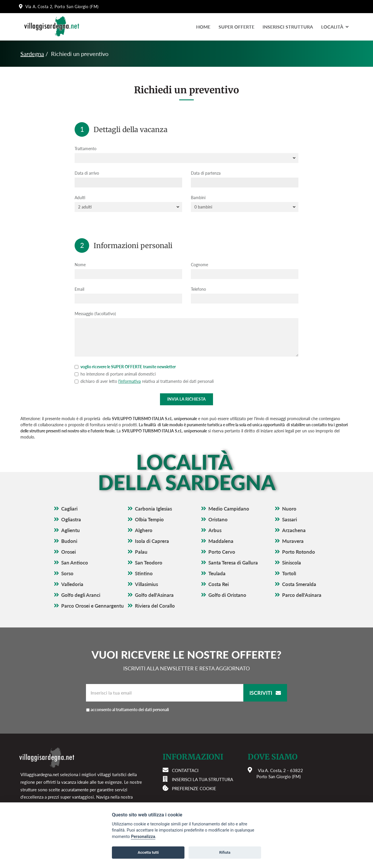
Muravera (293, 541)
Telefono (198, 289)
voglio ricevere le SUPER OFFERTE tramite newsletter (125, 367)
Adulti (80, 198)
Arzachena (294, 530)
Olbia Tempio (149, 519)
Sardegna (32, 54)
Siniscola (292, 563)
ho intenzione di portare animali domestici (115, 374)
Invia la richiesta (186, 399)
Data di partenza (206, 173)
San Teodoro (149, 563)
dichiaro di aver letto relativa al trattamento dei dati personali (144, 381)
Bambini (198, 198)
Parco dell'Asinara (302, 595)
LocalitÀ (335, 27)
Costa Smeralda (299, 584)
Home (203, 27)
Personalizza (143, 837)
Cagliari (69, 509)
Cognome (199, 265)
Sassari (290, 519)
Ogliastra (71, 519)
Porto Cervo (222, 552)
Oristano (218, 519)
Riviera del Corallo (155, 606)
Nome (80, 265)
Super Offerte (236, 27)
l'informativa (130, 381)
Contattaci (185, 770)
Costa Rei (219, 584)
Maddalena (221, 541)
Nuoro (289, 509)
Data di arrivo (87, 173)
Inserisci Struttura (288, 27)
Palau (141, 552)
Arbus (215, 530)
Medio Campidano (229, 509)
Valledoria (72, 584)
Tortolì (289, 573)
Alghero (144, 530)
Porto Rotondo (299, 552)
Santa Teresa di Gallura (233, 563)
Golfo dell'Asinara (154, 595)
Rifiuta (225, 852)
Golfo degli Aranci (81, 595)
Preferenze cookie (194, 788)
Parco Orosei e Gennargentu (93, 606)
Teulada (217, 573)
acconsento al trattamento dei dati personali (130, 710)
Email (79, 289)
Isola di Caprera (152, 541)
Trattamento (86, 149)
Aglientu (71, 530)
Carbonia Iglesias (153, 509)
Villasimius (146, 584)
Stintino (144, 573)
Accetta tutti (148, 852)
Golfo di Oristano (227, 595)
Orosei (68, 552)
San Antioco (75, 563)
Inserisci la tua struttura (203, 779)
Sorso (67, 573)
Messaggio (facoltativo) (95, 314)
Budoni (69, 541)
